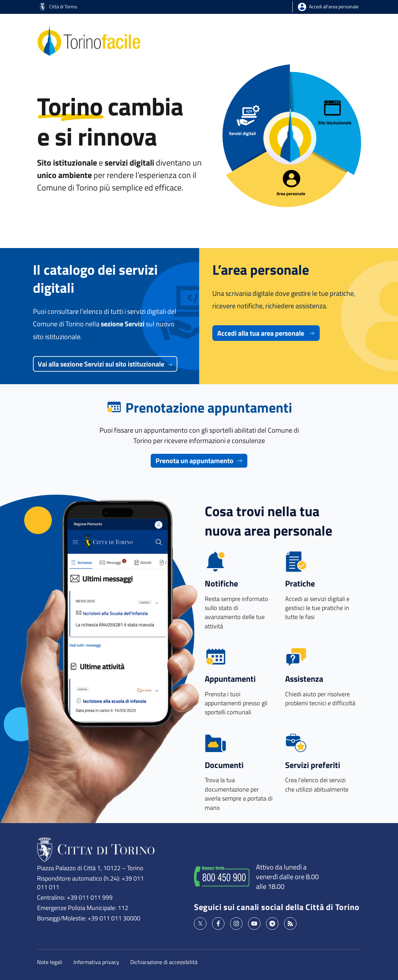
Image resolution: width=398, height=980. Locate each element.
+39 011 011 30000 (114, 918)
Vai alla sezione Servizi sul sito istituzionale (105, 364)
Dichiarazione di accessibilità (164, 962)
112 (123, 908)
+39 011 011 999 (90, 897)
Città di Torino (59, 6)
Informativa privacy (96, 962)
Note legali (50, 962)
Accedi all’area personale (334, 6)
